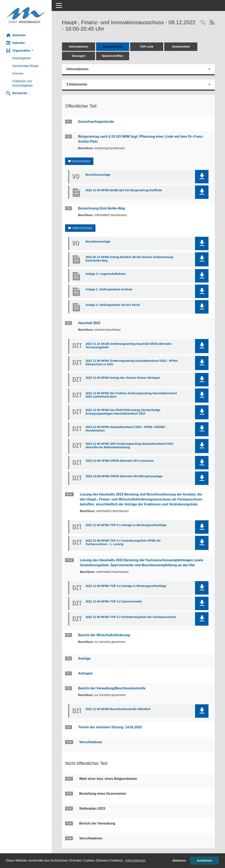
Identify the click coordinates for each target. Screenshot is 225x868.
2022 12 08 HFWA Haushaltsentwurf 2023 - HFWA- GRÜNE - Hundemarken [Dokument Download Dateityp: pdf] (126, 429)
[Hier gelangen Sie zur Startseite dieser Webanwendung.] (26, 15)
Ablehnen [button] (179, 861)
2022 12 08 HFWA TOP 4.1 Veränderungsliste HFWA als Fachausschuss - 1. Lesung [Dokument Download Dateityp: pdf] (123, 542)
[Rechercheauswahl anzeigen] (203, 23)
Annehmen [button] (205, 861)
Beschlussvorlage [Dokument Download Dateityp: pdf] (98, 175)
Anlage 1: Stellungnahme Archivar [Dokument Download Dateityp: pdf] (109, 289)
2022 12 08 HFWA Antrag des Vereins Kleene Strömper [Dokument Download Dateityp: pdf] (123, 378)
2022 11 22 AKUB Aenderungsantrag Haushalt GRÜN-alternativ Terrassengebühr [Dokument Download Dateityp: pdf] (129, 346)
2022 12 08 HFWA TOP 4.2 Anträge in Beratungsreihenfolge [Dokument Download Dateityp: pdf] (126, 586)
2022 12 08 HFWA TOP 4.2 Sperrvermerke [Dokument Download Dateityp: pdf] (114, 601)
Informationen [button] (135, 860)
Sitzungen (79, 56)
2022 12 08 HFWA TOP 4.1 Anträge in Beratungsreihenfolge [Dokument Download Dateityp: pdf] (126, 525)
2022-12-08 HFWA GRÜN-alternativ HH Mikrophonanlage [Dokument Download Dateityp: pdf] (124, 476)
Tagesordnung (113, 47)
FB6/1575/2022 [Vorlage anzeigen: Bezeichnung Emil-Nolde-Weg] (82, 228)
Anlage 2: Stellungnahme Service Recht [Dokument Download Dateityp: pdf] (113, 305)
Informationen (78, 47)
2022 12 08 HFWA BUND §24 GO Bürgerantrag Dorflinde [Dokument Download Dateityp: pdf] (124, 190)
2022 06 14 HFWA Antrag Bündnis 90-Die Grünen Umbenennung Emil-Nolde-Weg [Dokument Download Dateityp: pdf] (129, 259)
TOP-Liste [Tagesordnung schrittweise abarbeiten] (147, 47)
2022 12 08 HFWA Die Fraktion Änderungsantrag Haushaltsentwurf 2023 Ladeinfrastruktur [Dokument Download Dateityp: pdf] (131, 395)
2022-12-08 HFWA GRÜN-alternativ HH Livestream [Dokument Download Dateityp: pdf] (120, 461)
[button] (26, 51)
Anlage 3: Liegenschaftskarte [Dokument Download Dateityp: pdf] (106, 274)
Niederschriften (113, 56)
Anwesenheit (181, 47)
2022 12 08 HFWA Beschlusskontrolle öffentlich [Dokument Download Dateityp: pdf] (118, 709)
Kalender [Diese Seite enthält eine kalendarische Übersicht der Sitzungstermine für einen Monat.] (15, 43)
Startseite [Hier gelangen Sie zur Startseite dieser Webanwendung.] (16, 35)
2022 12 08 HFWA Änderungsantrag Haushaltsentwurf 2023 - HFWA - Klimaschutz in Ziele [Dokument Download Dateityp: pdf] (132, 362)
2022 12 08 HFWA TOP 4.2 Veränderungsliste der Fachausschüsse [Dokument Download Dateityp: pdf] (131, 617)
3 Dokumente (77, 84)
